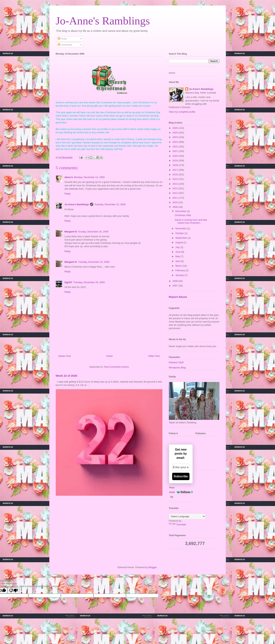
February (180, 270)
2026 (176, 128)
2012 (176, 193)
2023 (176, 142)
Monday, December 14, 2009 (89, 177)
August (179, 242)
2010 (176, 202)
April (178, 261)
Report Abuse (178, 297)
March (179, 266)
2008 (176, 281)
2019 (176, 160)
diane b (69, 177)
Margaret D (71, 232)
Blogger (152, 567)
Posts (62, 39)
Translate (178, 524)
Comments (65, 45)
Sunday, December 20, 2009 (93, 232)
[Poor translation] (13, 591)
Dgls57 (69, 282)
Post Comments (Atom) (116, 367)
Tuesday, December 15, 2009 (110, 204)
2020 (176, 156)
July (178, 247)
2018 (176, 165)
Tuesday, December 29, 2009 (89, 282)
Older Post (154, 356)
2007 (176, 286)
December (181, 211)
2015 (176, 179)
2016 (176, 174)
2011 (176, 198)
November (181, 228)
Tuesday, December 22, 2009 (94, 262)
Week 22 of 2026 (66, 376)
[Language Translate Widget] (187, 516)
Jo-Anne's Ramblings (103, 21)
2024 (176, 137)
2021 (176, 151)
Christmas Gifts (183, 215)
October (180, 233)
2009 (176, 207)
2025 (176, 133)
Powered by (181, 492)
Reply (68, 194)
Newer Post (65, 356)
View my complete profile (182, 112)
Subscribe (181, 476)
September (181, 238)
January (180, 275)
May (178, 256)
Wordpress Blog (177, 368)
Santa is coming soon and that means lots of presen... (191, 221)
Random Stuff (176, 362)
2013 (176, 188)
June (178, 252)
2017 (176, 170)
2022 (176, 147)
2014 (176, 184)
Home (110, 356)
